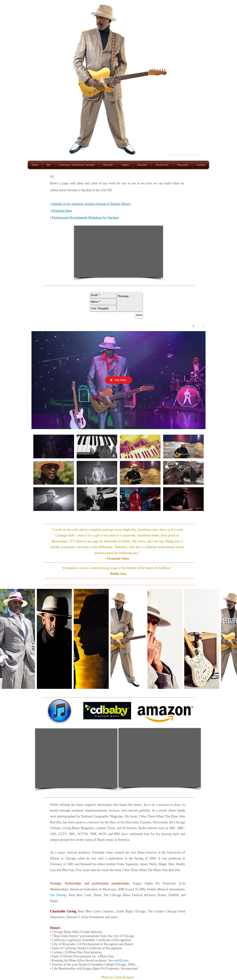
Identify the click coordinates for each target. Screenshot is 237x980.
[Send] (139, 315)
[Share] (193, 326)
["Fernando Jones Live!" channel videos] (118, 474)
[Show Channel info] (202, 326)
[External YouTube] (118, 252)
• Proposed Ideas (61, 211)
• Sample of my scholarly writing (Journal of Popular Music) (91, 204)
